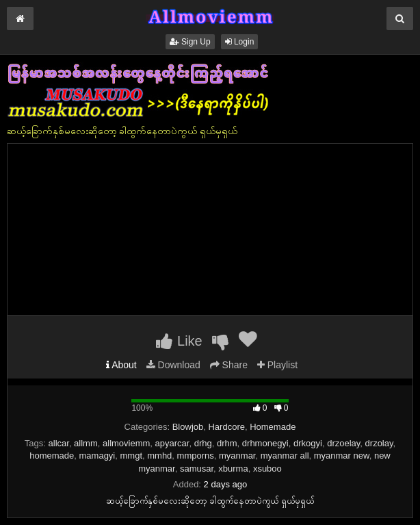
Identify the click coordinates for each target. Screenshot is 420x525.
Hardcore (226, 427)
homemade (52, 456)
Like (179, 341)
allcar (59, 443)
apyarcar (172, 443)
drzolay (379, 443)
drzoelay (343, 443)
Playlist (277, 365)
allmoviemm (126, 443)
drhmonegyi (265, 443)
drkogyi (308, 443)
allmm (86, 443)
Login (240, 42)
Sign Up (190, 42)
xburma (233, 469)
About (121, 365)
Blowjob (188, 427)
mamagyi (97, 456)
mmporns (196, 456)
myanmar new (342, 456)
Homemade (273, 427)
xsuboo (267, 469)
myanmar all (285, 456)
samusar (197, 469)
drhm (227, 443)
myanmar (237, 456)
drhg (203, 443)
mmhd (159, 456)
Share (229, 365)
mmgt (132, 456)
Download (173, 365)
